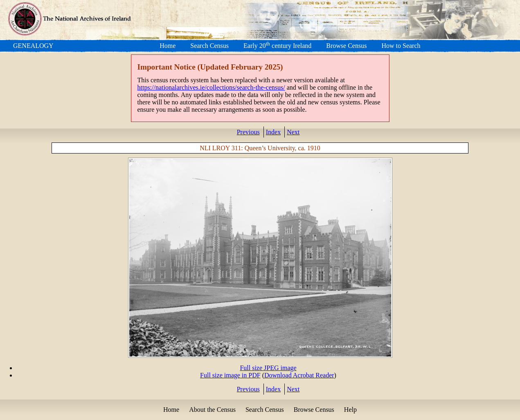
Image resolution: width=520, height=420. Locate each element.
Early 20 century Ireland (277, 46)
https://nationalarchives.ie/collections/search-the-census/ (211, 87)
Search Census (209, 46)
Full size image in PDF (230, 375)
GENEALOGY (33, 46)
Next (293, 132)
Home (168, 46)
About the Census (212, 410)
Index (273, 132)
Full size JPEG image (268, 368)
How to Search (401, 46)
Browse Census (346, 46)
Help (350, 410)
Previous (248, 132)
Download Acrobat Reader (299, 375)
